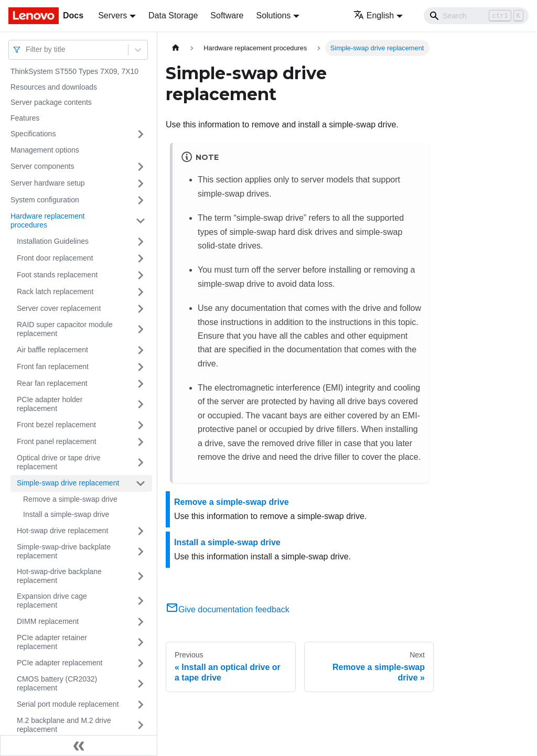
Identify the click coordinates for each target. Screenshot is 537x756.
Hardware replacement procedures (48, 221)
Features (25, 118)
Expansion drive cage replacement (52, 601)
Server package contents (51, 102)
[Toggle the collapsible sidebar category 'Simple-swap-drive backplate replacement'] (141, 552)
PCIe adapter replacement (60, 663)
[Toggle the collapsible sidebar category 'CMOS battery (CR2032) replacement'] (141, 684)
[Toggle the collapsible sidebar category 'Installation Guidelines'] (141, 242)
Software (227, 15)
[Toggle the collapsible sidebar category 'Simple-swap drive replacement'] (141, 483)
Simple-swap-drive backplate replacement (64, 552)
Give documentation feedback (228, 609)
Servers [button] (112, 15)
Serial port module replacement (68, 704)
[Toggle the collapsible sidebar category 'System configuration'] (141, 200)
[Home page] (176, 48)
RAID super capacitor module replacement (65, 329)
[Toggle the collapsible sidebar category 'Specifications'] (141, 134)
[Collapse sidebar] (79, 746)
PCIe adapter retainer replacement (52, 642)
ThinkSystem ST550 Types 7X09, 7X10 (74, 71)
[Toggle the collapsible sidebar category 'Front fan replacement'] (141, 367)
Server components (42, 166)
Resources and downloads (54, 87)
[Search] (476, 16)
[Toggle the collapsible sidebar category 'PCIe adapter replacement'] (141, 663)
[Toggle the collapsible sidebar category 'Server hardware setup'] (141, 183)
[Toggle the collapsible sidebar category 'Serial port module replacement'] (141, 705)
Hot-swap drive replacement (62, 531)
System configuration (45, 200)
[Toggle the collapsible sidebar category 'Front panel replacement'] (141, 442)
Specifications (33, 134)
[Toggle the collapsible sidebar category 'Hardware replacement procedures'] (141, 221)
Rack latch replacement (55, 291)
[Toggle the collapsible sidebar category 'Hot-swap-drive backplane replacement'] (141, 576)
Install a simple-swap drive (66, 514)
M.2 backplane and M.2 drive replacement (64, 725)
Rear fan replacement (52, 383)
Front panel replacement (57, 441)
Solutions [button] (273, 15)
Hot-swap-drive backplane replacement (59, 576)
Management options (45, 150)
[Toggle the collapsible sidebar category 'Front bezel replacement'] (141, 425)
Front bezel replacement (56, 425)
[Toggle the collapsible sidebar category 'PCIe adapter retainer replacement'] (141, 642)
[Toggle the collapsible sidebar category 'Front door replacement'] (141, 258)
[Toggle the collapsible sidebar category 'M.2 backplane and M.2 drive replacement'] (141, 725)
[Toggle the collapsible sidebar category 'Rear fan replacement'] (141, 384)
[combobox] (27, 50)
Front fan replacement (53, 366)
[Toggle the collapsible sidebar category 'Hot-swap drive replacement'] (141, 531)
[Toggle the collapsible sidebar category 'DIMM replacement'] (141, 622)
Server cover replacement (59, 308)
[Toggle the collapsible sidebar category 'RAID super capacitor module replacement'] (141, 330)
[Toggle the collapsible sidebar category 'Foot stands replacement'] (141, 275)
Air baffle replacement (52, 350)
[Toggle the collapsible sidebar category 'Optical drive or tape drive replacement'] (141, 463)
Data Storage (173, 15)
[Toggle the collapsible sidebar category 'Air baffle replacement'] (141, 350)
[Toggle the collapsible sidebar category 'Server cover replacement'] (141, 309)
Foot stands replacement (57, 275)
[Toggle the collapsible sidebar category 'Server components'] (141, 167)
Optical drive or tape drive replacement (59, 462)
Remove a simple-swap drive (70, 499)
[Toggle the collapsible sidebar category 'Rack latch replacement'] (141, 292)
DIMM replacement (48, 621)
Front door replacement (55, 258)
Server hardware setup (48, 183)
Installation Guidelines (53, 241)
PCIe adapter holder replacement (50, 404)
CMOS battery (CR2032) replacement (57, 684)
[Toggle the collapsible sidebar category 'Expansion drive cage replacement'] (141, 601)
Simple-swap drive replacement (68, 483)
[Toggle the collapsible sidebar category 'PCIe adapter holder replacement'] (141, 404)
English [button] (374, 15)
